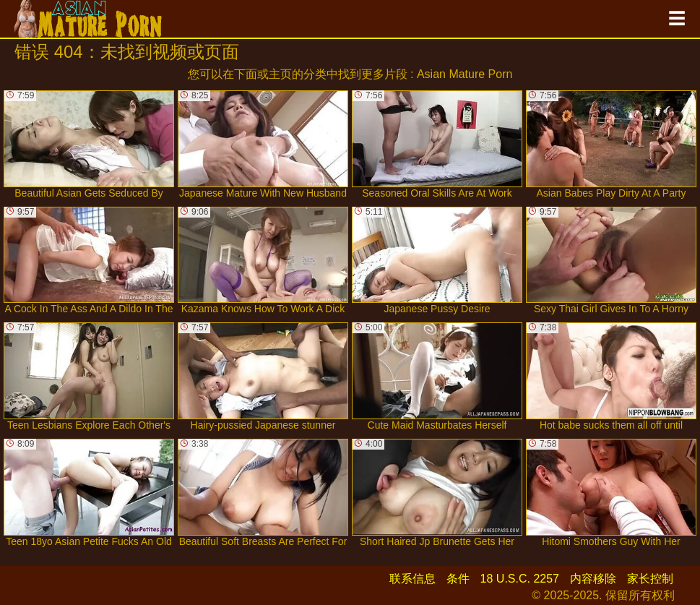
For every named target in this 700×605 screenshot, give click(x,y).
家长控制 (650, 579)
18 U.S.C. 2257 (520, 579)
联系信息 (412, 579)
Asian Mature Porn (465, 74)
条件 (458, 579)
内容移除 (593, 579)
